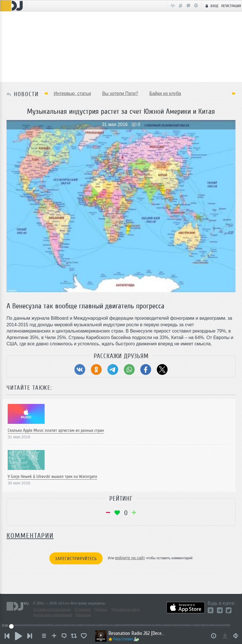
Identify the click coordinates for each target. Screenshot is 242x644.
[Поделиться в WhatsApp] (129, 370)
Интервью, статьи (72, 93)
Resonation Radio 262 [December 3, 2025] (137, 633)
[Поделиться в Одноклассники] (96, 370)
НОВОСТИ (26, 94)
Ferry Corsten (123, 639)
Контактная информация (53, 615)
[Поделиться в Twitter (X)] (162, 370)
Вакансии (83, 615)
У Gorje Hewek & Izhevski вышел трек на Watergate (52, 476)
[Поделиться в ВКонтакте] (80, 370)
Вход (211, 6)
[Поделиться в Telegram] (113, 370)
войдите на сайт (130, 558)
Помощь (101, 610)
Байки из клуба (165, 93)
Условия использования (52, 610)
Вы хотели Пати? (120, 93)
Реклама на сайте (126, 610)
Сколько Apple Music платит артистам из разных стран (56, 430)
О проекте (83, 610)
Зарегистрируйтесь (76, 559)
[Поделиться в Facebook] (146, 370)
